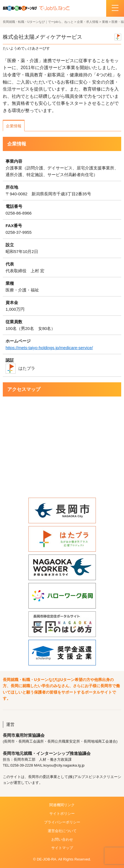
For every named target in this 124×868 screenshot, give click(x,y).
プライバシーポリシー (62, 822)
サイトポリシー (62, 814)
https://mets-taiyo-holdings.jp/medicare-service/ (49, 348)
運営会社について (62, 831)
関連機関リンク (62, 805)
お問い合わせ (62, 839)
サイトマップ (62, 848)
